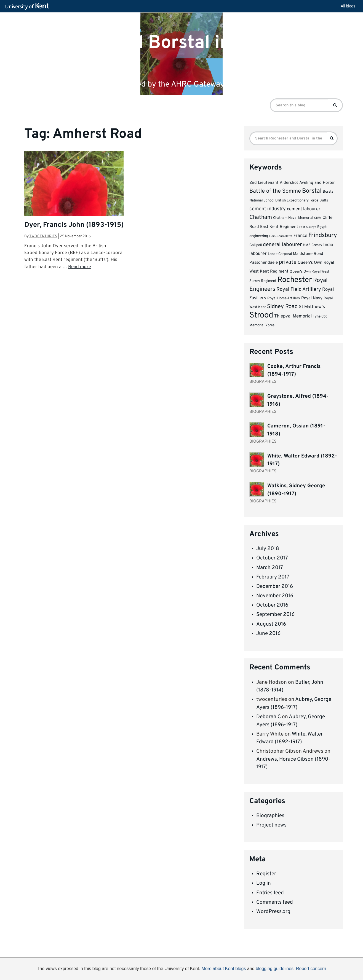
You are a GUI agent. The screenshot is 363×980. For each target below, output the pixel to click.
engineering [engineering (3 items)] (259, 236)
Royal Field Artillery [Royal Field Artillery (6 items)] (299, 290)
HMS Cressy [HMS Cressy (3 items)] (313, 245)
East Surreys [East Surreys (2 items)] (308, 227)
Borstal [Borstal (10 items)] (312, 191)
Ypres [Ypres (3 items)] (270, 325)
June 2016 (268, 634)
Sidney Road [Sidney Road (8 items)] (282, 307)
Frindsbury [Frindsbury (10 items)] (323, 235)
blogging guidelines (275, 969)
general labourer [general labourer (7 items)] (282, 245)
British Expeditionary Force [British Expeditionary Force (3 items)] (297, 200)
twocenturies (43, 236)
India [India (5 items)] (328, 245)
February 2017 (273, 577)
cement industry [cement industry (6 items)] (268, 209)
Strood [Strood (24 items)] (261, 315)
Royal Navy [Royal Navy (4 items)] (312, 298)
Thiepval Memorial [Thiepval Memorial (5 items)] (293, 316)
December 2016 (275, 586)
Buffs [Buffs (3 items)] (324, 200)
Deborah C (269, 717)
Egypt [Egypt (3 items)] (322, 227)
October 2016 (272, 605)
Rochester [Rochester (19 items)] (295, 280)
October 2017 (272, 558)
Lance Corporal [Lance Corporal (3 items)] (280, 254)
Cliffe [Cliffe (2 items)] (318, 218)
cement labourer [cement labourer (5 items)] (304, 209)
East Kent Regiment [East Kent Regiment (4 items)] (279, 227)
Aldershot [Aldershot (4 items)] (289, 183)
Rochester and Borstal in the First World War (164, 53)
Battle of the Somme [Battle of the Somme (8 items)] (275, 191)
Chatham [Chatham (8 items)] (261, 217)
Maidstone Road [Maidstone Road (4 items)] (308, 254)
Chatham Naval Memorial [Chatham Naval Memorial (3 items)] (293, 218)
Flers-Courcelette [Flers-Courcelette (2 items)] (281, 236)
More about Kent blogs (224, 969)
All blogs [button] (348, 6)
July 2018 (268, 549)
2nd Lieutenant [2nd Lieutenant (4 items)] (264, 183)
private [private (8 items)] (288, 262)
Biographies (270, 816)
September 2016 (275, 615)
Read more (80, 267)
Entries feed (270, 893)
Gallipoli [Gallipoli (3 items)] (256, 245)
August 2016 (271, 624)
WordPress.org (273, 912)
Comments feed (275, 902)
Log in (264, 883)
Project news (271, 825)
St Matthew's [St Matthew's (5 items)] (312, 307)
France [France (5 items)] (300, 236)
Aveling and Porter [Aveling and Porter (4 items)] (317, 183)
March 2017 (270, 568)
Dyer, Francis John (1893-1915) (74, 225)
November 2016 (275, 596)
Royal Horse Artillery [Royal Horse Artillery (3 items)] (284, 298)
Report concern (311, 969)
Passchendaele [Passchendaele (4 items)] (264, 263)
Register (266, 874)
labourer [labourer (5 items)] (258, 254)
